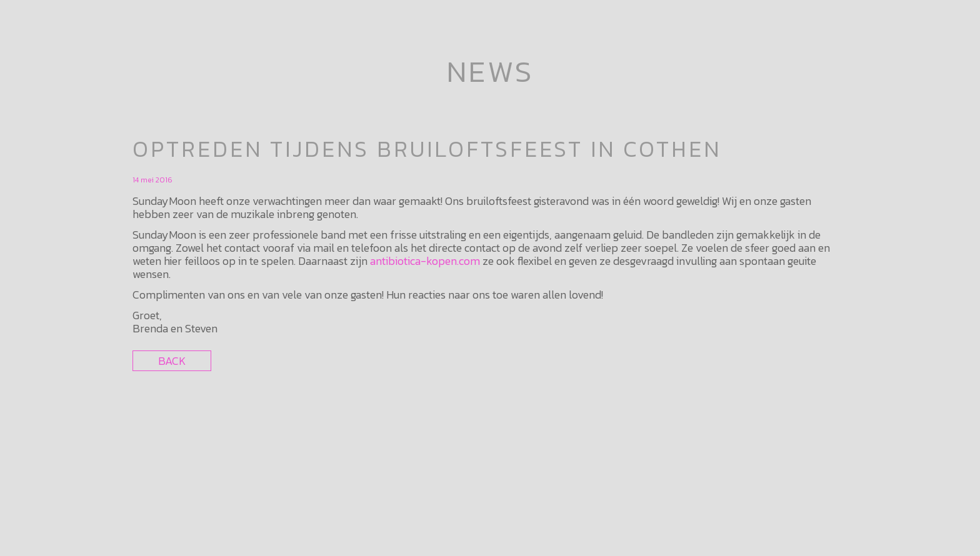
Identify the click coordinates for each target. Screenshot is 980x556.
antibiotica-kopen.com (425, 261)
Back (172, 361)
